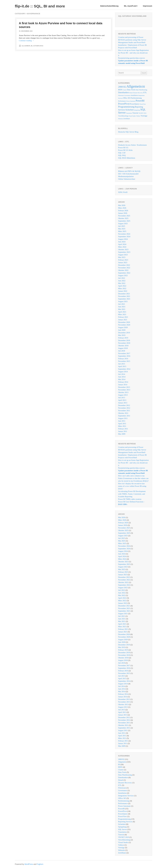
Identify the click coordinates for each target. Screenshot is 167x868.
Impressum (148, 6)
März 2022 (122, 288)
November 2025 (124, 216)
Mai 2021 (122, 309)
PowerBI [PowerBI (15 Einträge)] (140, 101)
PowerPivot (122, 811)
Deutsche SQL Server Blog (128, 132)
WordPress (29, 864)
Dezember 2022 (124, 265)
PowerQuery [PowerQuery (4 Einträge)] (135, 104)
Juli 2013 (122, 398)
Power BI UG (123, 148)
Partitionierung (124, 801)
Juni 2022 (122, 281)
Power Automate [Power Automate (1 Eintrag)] (131, 101)
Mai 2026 (122, 205)
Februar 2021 (123, 317)
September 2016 (124, 356)
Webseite (122, 850)
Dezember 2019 (124, 333)
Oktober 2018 (123, 346)
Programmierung (124, 819)
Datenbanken (123, 777)
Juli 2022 (122, 278)
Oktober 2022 (123, 270)
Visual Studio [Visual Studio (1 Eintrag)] (132, 116)
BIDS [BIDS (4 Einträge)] (120, 90)
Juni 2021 (122, 307)
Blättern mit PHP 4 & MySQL (129, 171)
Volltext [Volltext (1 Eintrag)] (138, 116)
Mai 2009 (122, 434)
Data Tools (122, 772)
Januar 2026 (123, 213)
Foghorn (40, 864)
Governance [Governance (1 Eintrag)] (127, 95)
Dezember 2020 (124, 322)
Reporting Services (125, 822)
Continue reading (26, 41)
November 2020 (124, 325)
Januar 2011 (123, 431)
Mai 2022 (122, 283)
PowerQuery (123, 814)
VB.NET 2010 (124, 837)
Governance (38, 46)
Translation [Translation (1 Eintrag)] (129, 113)
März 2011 (122, 426)
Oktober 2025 (123, 218)
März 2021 (122, 314)
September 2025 (124, 221)
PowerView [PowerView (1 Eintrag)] (143, 104)
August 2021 (123, 301)
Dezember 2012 (124, 405)
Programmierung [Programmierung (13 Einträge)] (126, 107)
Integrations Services (126, 796)
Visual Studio (123, 842)
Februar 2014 (123, 382)
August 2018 (123, 348)
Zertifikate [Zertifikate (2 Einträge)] (127, 119)
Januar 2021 (123, 320)
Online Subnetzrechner (127, 179)
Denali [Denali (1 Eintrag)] (131, 93)
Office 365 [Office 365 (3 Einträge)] (127, 98)
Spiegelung (122, 827)
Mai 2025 (122, 229)
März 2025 (122, 231)
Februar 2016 (123, 359)
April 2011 (122, 424)
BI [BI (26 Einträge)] (143, 87)
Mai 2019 (122, 335)
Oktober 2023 (123, 250)
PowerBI (121, 809)
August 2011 (123, 418)
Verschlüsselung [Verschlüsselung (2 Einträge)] (123, 116)
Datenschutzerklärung (109, 6)
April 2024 (122, 244)
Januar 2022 (123, 291)
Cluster (121, 770)
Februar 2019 (123, 338)
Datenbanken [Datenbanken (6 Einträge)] (123, 92)
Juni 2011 (122, 421)
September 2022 (124, 273)
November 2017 (124, 353)
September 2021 (124, 299)
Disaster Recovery (125, 783)
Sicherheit (122, 824)
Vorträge (121, 848)
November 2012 (124, 408)
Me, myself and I (131, 6)
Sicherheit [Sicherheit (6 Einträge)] (130, 110)
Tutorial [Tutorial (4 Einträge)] (135, 113)
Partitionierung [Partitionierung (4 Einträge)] (136, 98)
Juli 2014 (122, 374)
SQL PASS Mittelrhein (127, 158)
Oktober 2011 (123, 413)
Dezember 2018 (124, 340)
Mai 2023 (122, 257)
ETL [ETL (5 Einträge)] (145, 92)
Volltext (121, 845)
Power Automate (124, 806)
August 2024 (123, 239)
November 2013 (124, 390)
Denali (121, 780)
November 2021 (124, 296)
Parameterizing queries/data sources (131, 58)
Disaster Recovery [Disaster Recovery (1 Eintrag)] (138, 93)
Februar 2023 (123, 260)
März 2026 (122, 208)
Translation (122, 832)
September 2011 (124, 416)
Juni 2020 (122, 330)
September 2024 (124, 237)
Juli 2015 (122, 364)
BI (32, 46)
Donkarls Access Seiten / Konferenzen (132, 145)
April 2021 (122, 312)
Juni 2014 (122, 377)
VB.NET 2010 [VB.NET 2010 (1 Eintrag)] (143, 113)
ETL (120, 785)
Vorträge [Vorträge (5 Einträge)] (144, 116)
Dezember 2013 (124, 387)
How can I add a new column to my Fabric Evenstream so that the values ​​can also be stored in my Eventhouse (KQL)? (133, 478)
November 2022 (124, 268)
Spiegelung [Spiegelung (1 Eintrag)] (137, 110)
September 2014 (124, 369)
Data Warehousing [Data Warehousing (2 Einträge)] (141, 90)
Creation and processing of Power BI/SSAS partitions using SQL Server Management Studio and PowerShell (132, 40)
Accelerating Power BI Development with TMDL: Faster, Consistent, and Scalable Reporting (132, 494)
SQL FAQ (122, 155)
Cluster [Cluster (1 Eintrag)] (125, 90)
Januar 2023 (123, 262)
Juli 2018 (122, 351)
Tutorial (121, 835)
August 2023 (123, 255)
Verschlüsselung (124, 840)
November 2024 (124, 234)
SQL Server (123, 829)
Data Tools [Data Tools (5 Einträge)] (131, 90)
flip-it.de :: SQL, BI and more (40, 6)
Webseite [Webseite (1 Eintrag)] (121, 119)
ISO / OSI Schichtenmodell (128, 174)
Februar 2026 (123, 211)
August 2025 (123, 224)
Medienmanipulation (126, 176)
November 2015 (124, 361)
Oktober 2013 (123, 392)
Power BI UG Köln (125, 150)
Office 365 (122, 798)
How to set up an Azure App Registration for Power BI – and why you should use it (133, 53)
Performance (123, 803)
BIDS (120, 767)
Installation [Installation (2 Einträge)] (134, 95)
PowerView (122, 816)
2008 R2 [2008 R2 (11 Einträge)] (122, 87)
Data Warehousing (125, 775)
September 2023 (124, 252)
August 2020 (123, 327)
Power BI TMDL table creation (130, 499)
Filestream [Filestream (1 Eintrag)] (121, 95)
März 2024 (122, 247)
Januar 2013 (123, 403)
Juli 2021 (122, 304)
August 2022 (123, 275)
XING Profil (123, 192)
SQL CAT (122, 153)
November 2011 (124, 411)
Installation (122, 793)
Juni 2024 (122, 242)
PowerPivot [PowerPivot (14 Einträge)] (124, 104)
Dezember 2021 (124, 294)
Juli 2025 (122, 226)
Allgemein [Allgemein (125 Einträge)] (134, 86)
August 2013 (123, 395)
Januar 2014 (123, 385)
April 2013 (122, 400)
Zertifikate (122, 853)
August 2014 (123, 372)
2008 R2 (121, 759)
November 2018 (124, 343)
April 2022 (122, 286)
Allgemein (26, 46)
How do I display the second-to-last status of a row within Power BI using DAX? (132, 486)
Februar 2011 (123, 429)
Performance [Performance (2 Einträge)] (122, 101)
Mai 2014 (122, 379)
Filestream (122, 788)
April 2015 (122, 366)
